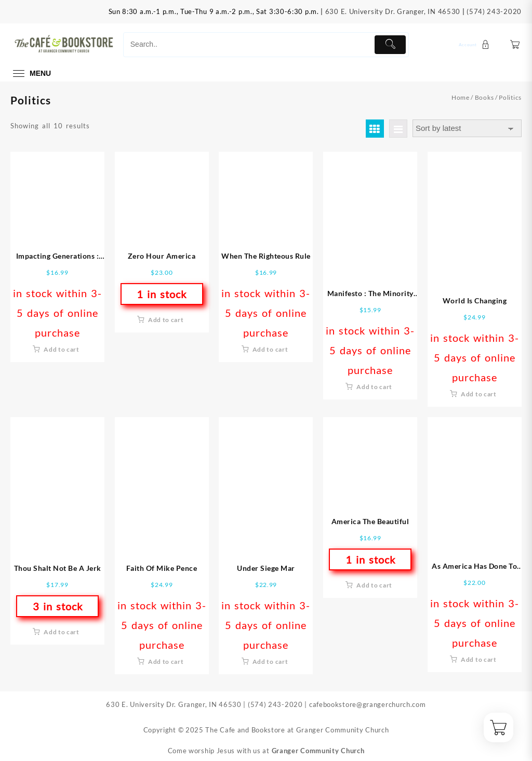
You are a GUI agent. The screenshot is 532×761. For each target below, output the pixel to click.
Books (484, 97)
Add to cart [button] (62, 349)
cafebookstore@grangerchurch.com (368, 704)
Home (461, 97)
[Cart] (515, 44)
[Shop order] (467, 129)
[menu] (31, 74)
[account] (475, 44)
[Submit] (390, 45)
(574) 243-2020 (494, 11)
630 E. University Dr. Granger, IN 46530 (393, 11)
